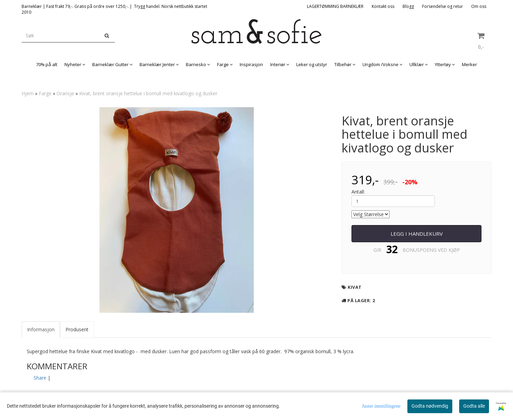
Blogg (408, 6)
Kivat (355, 287)
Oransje (65, 93)
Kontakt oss (383, 6)
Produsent (77, 329)
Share (40, 378)
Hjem (28, 93)
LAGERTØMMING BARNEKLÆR (335, 6)
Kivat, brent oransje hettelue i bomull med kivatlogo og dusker (148, 93)
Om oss (479, 6)
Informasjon (41, 329)
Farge (45, 93)
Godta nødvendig (430, 406)
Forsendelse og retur (443, 6)
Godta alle (474, 406)
